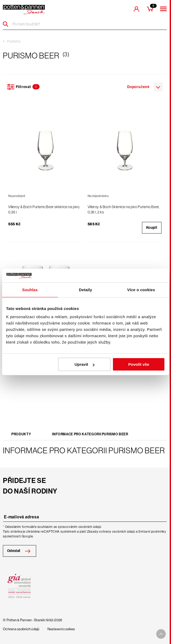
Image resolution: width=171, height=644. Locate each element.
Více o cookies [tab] (141, 290)
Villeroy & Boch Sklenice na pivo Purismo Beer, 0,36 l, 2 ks (124, 209)
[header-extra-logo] (24, 10)
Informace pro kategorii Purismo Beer (90, 434)
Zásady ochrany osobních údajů (111, 532)
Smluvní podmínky (152, 532)
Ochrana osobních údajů (21, 629)
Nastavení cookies (61, 629)
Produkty (21, 434)
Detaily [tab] (85, 290)
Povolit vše (139, 364)
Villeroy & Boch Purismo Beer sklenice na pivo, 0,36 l (44, 209)
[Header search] (8, 24)
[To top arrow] (161, 634)
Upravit (84, 364)
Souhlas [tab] (30, 290)
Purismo (14, 41)
